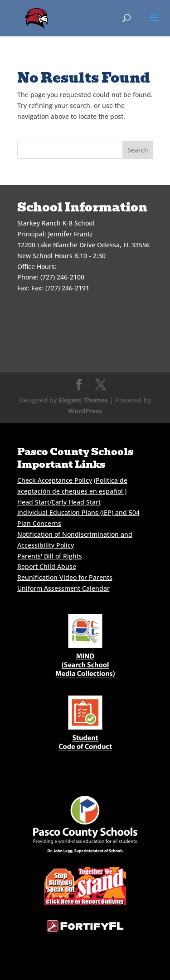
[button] (154, 24)
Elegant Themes (83, 400)
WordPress (85, 411)
